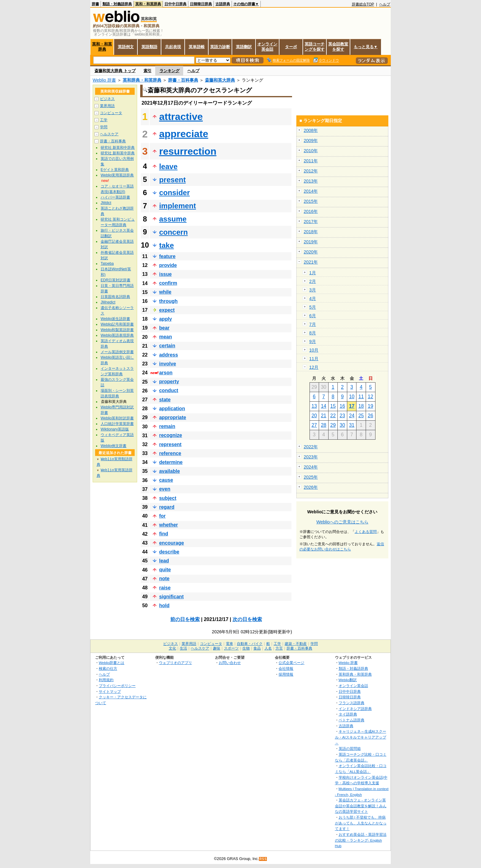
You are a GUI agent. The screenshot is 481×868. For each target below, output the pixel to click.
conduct (169, 390)
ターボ (291, 47)
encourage (172, 543)
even (165, 489)
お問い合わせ (230, 663)
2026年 (311, 487)
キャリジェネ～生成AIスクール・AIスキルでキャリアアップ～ (361, 737)
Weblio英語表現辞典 (117, 335)
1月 (313, 273)
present (173, 180)
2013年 (311, 181)
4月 (313, 299)
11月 (314, 359)
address (169, 355)
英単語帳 (197, 47)
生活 (183, 648)
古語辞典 (223, 4)
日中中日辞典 (175, 4)
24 (352, 416)
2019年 (311, 242)
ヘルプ (385, 4)
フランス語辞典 (352, 703)
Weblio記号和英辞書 (117, 324)
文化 (172, 648)
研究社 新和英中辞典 (118, 153)
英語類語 (149, 47)
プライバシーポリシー (117, 686)
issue (165, 274)
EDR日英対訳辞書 (115, 280)
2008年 (311, 130)
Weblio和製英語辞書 (117, 330)
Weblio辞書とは (112, 663)
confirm (168, 283)
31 (352, 425)
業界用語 (107, 106)
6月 (313, 316)
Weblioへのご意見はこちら (342, 522)
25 (361, 416)
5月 (313, 307)
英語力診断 (220, 47)
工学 (104, 120)
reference (170, 453)
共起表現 (173, 47)
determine (171, 462)
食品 (257, 648)
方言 (279, 648)
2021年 (311, 262)
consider (175, 193)
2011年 (311, 161)
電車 (229, 644)
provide (168, 265)
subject (168, 498)
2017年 (311, 222)
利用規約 (106, 680)
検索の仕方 (108, 668)
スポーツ (231, 648)
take (167, 245)
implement (178, 206)
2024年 (311, 467)
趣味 (217, 648)
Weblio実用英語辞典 (117, 175)
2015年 (311, 201)
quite (165, 570)
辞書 (95, 4)
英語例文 (126, 47)
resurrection (188, 151)
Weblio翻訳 (348, 680)
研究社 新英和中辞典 (118, 148)
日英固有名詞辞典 (115, 297)
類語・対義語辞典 (117, 4)
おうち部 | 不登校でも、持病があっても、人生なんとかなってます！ (361, 823)
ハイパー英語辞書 (115, 197)
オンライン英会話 (267, 47)
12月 (314, 367)
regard (167, 507)
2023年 (311, 457)
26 (371, 416)
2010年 (311, 151)
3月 (313, 290)
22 (333, 416)
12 (371, 397)
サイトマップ (110, 691)
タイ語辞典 (348, 714)
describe (169, 552)
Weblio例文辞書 (114, 446)
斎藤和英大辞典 (220, 80)
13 (314, 406)
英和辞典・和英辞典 (142, 80)
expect (167, 310)
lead (164, 561)
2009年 (311, 141)
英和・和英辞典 (148, 4)
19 (371, 406)
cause (166, 480)
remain (167, 426)
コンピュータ (111, 113)
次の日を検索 (247, 619)
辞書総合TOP (363, 4)
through (168, 301)
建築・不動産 (296, 644)
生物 (246, 648)
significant (171, 597)
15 (333, 406)
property (169, 382)
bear (164, 328)
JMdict (106, 203)
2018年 (311, 232)
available (170, 471)
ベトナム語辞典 (352, 720)
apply (166, 319)
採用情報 (286, 674)
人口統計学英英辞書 (117, 424)
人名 (268, 648)
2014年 (311, 191)
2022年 (311, 447)
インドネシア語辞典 (355, 709)
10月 (314, 350)
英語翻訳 (244, 47)
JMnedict (108, 302)
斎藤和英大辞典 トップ (115, 71)
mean (166, 337)
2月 (313, 281)
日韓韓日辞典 (201, 4)
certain (167, 346)
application (172, 409)
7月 (313, 324)
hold (164, 606)
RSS (263, 859)
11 (361, 397)
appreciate (184, 134)
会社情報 (286, 668)
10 (352, 397)
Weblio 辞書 (104, 80)
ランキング (169, 71)
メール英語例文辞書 (117, 352)
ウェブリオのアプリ (175, 663)
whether (169, 525)
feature (167, 256)
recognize (171, 435)
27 (314, 425)
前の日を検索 (185, 619)
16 (342, 406)
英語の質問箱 (350, 748)
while (165, 292)
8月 (313, 333)
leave (168, 166)
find (164, 534)
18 (361, 406)
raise (165, 588)
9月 (313, 341)
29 (333, 425)
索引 (148, 71)
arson (166, 373)
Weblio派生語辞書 (115, 319)
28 (324, 425)
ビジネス (107, 99)
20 (314, 416)
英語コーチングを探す (315, 47)
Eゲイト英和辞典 (115, 170)
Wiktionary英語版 (115, 429)
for (162, 516)
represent (170, 444)
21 (324, 416)
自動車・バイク (250, 644)
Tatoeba (107, 264)
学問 (104, 127)
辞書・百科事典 (183, 80)
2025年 (311, 477)
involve (168, 364)
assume (173, 219)
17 (352, 406)
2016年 (311, 211)
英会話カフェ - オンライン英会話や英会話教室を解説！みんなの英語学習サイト (361, 806)
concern (173, 232)
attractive (181, 117)
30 (342, 425)
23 (342, 416)
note (164, 579)
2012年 (311, 171)
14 (324, 406)
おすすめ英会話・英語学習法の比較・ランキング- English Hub (361, 840)
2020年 (311, 252)
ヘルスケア (109, 134)
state (165, 400)
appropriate (173, 417)
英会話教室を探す (338, 47)
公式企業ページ (291, 663)
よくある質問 (366, 532)
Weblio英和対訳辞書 (117, 418)
